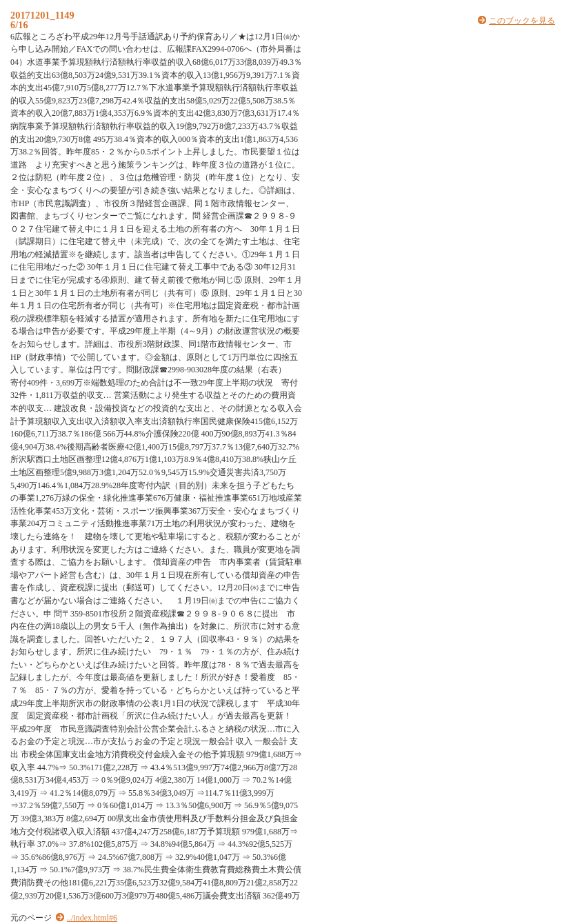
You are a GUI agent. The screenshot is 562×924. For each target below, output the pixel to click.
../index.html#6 (92, 918)
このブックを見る (522, 21)
